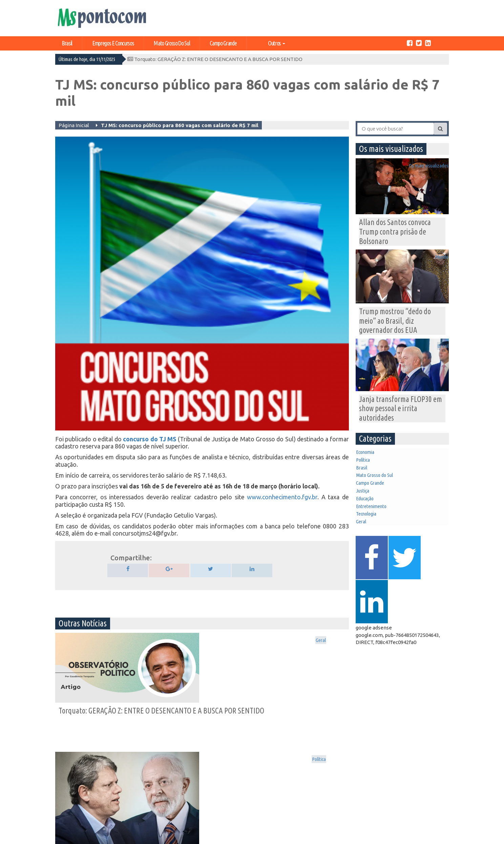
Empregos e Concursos (113, 43)
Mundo (438, 261)
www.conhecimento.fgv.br (282, 497)
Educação (370, 529)
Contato (69, 818)
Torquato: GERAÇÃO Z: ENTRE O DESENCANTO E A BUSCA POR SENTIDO (215, 59)
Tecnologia (371, 551)
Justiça (367, 518)
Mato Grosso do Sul (172, 43)
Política (237, 641)
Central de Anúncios (71, 808)
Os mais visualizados (322, 641)
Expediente (72, 798)
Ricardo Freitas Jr (434, 838)
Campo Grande (223, 43)
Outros (277, 43)
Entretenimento (377, 540)
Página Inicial (74, 125)
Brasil (67, 43)
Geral (139, 641)
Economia (370, 462)
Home (66, 792)
